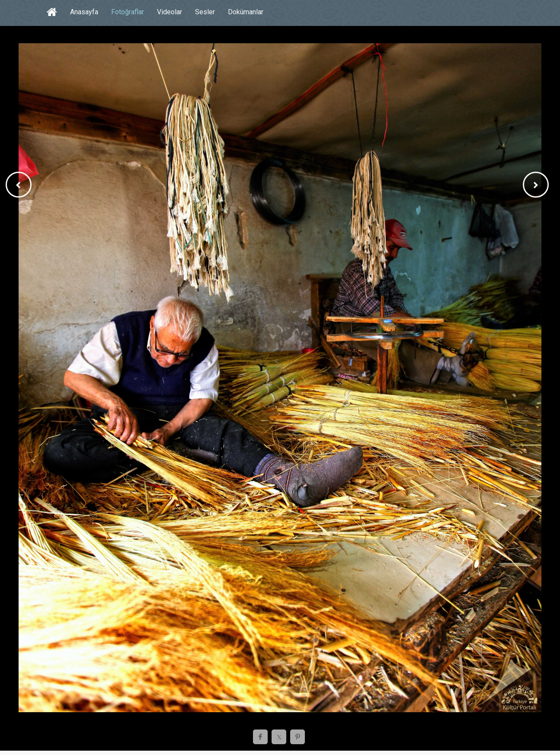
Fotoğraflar (128, 12)
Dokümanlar (246, 12)
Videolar (170, 12)
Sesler (205, 12)
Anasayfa (84, 12)
